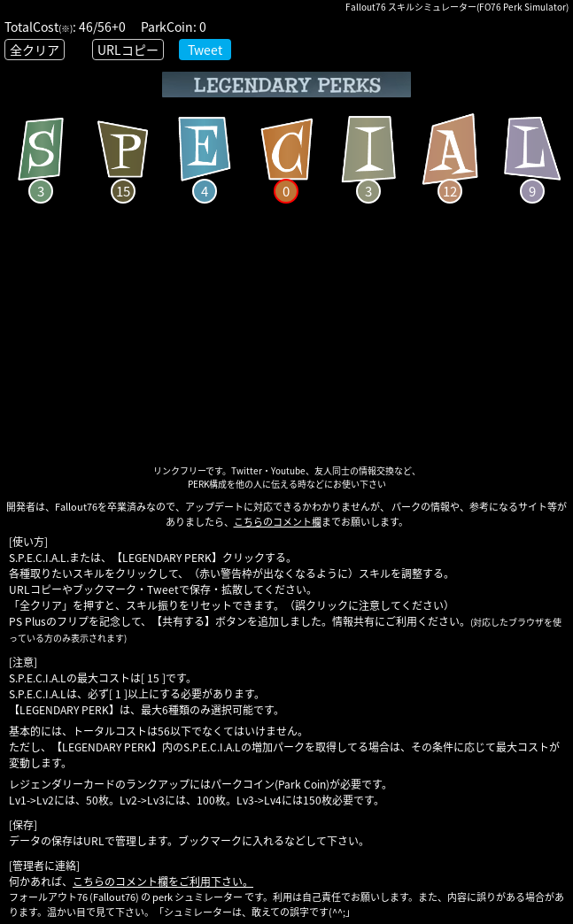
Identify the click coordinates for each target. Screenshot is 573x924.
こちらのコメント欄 (278, 522)
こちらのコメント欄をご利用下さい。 (163, 882)
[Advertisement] (286, 340)
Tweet (205, 50)
